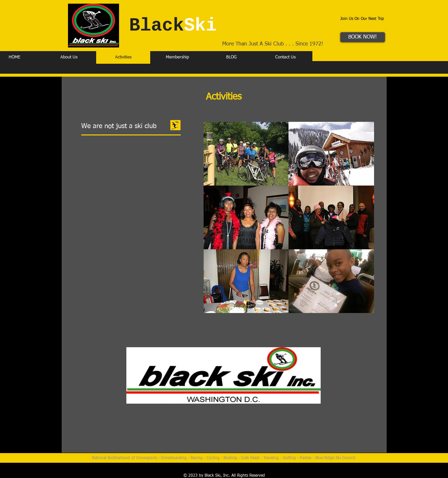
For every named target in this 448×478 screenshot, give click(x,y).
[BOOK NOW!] (363, 37)
